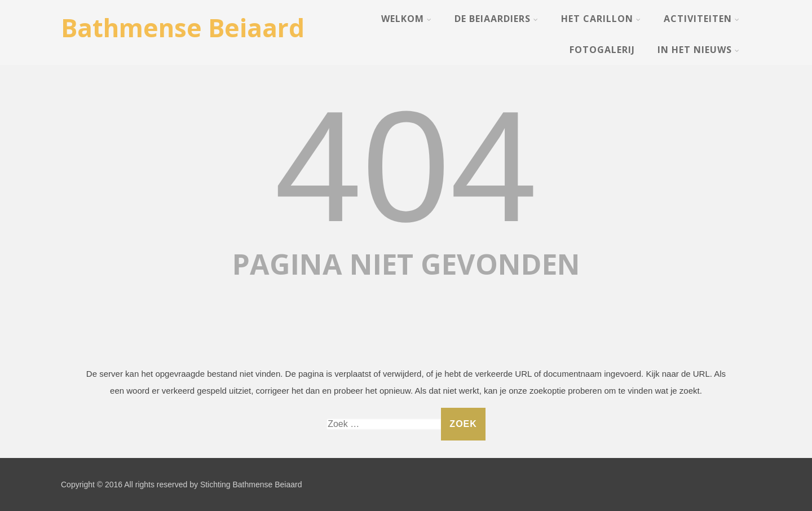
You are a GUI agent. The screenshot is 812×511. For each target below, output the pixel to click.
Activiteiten (702, 19)
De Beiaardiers (497, 19)
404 (406, 166)
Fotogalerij (602, 50)
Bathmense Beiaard (183, 28)
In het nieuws (699, 50)
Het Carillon (601, 19)
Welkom (407, 19)
